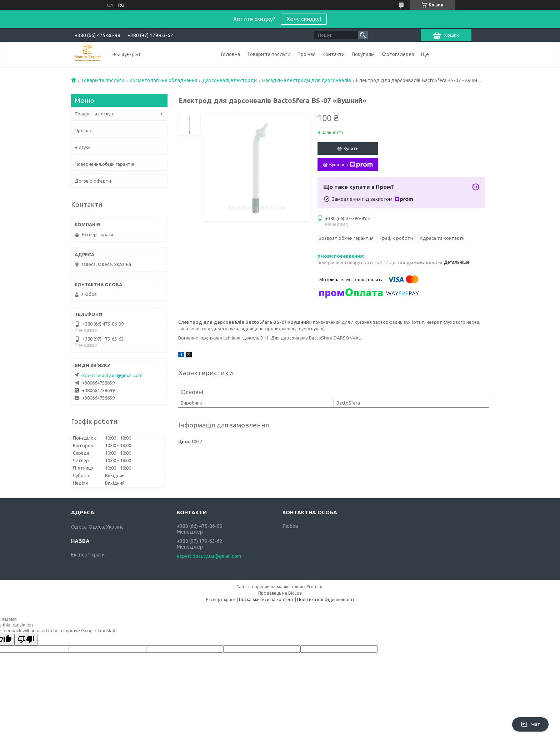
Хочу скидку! (304, 19)
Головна (231, 54)
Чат (530, 724)
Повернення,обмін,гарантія (104, 164)
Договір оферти (93, 181)
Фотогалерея (398, 54)
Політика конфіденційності (326, 600)
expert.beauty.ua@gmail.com (112, 375)
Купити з (351, 165)
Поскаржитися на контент (266, 600)
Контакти (334, 54)
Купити (351, 148)
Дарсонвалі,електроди (229, 80)
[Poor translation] (26, 640)
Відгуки (83, 147)
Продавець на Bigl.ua (280, 593)
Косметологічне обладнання (163, 80)
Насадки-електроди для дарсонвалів (307, 80)
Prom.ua (315, 587)
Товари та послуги (269, 54)
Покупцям (363, 54)
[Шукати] (363, 35)
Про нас (306, 54)
